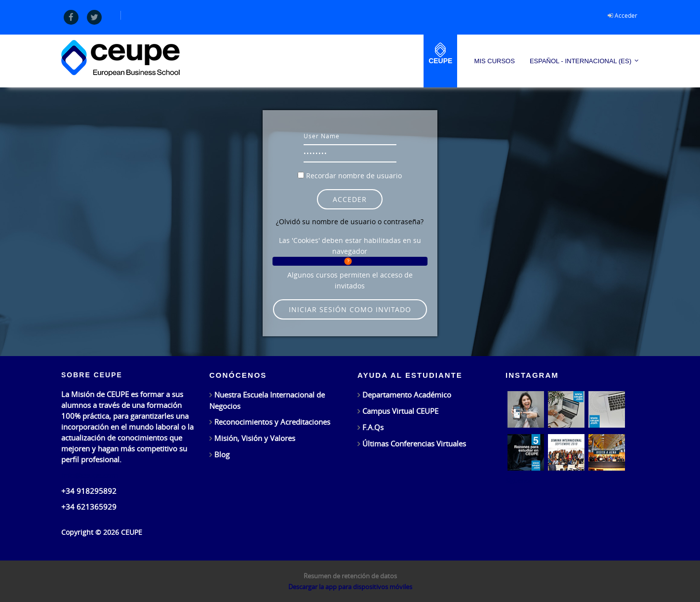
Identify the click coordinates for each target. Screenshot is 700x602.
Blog (222, 454)
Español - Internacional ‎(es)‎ (581, 61)
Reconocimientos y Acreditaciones (272, 422)
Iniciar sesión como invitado (350, 309)
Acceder (626, 15)
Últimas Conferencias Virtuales (414, 443)
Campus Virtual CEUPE (400, 411)
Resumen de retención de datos (350, 576)
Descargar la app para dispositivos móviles (350, 587)
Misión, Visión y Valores (255, 438)
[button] (350, 261)
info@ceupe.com (90, 475)
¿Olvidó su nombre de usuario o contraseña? (350, 221)
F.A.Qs (373, 427)
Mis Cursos (495, 61)
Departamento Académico (407, 395)
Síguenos (519, 481)
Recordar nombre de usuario (354, 176)
